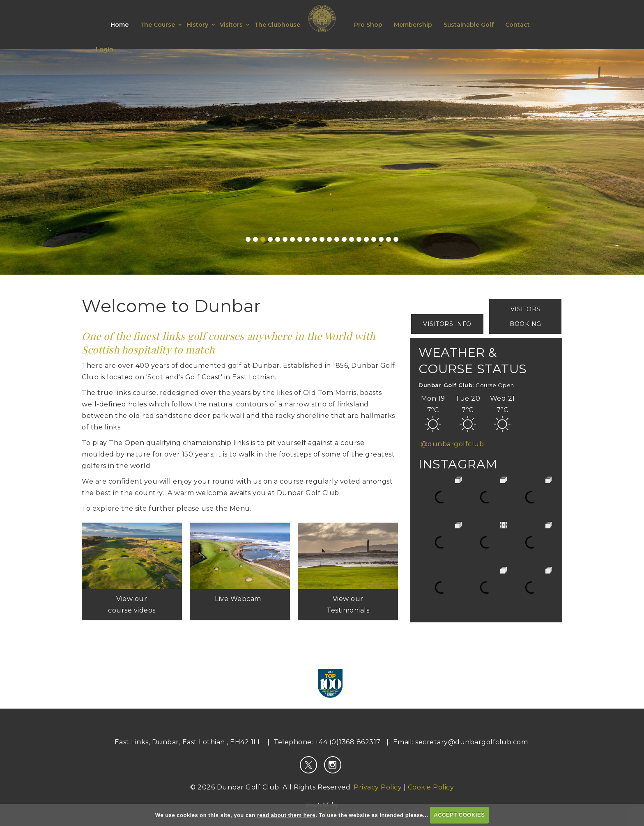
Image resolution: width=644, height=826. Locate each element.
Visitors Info (447, 324)
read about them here (286, 815)
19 (381, 239)
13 (337, 239)
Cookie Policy (431, 787)
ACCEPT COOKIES (459, 815)
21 (396, 239)
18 (374, 239)
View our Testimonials (348, 605)
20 (389, 239)
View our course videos (132, 605)
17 (366, 239)
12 (329, 239)
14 (344, 239)
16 (359, 239)
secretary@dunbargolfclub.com (471, 742)
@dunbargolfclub (452, 444)
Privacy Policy (378, 787)
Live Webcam (240, 599)
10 (315, 239)
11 (322, 239)
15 (352, 239)
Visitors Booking (526, 317)
